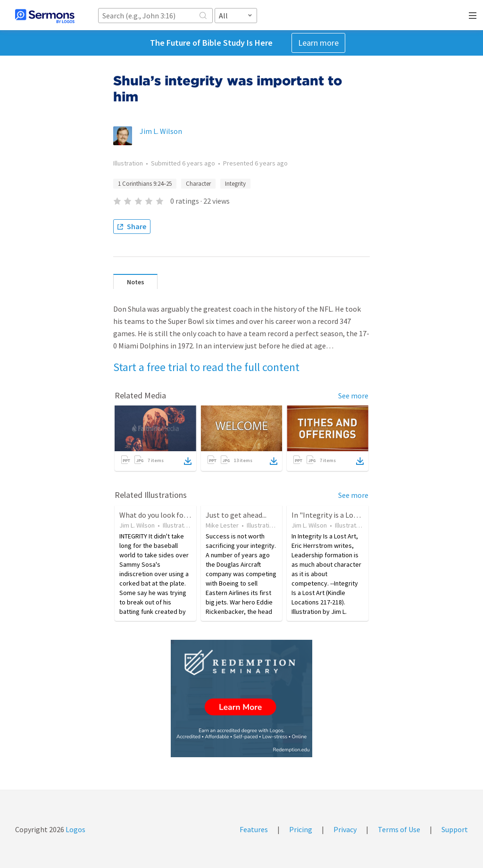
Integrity (235, 184)
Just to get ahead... (236, 515)
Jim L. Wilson (161, 131)
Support (455, 829)
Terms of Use (399, 829)
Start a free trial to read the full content (206, 367)
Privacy (345, 829)
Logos (75, 829)
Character (198, 184)
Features (254, 829)
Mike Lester (222, 525)
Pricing (301, 829)
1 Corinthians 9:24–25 (145, 184)
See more (353, 396)
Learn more (318, 43)
